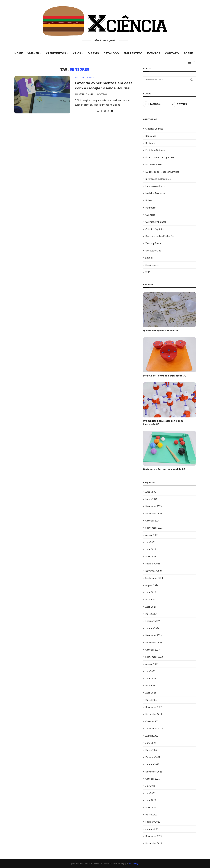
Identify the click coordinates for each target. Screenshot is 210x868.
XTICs (77, 53)
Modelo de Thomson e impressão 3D (165, 376)
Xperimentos (56, 53)
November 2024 (154, 571)
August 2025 (152, 535)
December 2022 (154, 707)
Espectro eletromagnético (160, 157)
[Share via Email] (112, 111)
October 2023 (153, 650)
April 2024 (151, 607)
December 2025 (154, 506)
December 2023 (154, 635)
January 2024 (152, 628)
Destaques (151, 143)
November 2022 (154, 714)
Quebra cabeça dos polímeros (161, 331)
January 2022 (152, 764)
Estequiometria (154, 164)
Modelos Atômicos (155, 193)
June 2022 (151, 743)
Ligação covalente (155, 186)
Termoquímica (153, 243)
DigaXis (93, 53)
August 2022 (152, 736)
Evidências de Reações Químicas (162, 172)
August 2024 (152, 585)
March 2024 (151, 614)
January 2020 (152, 829)
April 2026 (151, 492)
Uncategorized (153, 251)
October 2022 (153, 721)
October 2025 (153, 521)
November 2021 (154, 772)
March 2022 (151, 750)
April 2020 (151, 807)
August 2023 (152, 664)
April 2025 (151, 556)
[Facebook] (156, 104)
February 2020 (153, 822)
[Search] (194, 63)
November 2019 (154, 843)
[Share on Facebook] (102, 111)
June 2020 (151, 800)
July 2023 (150, 671)
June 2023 (151, 678)
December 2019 (154, 836)
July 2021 (150, 786)
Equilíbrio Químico (155, 150)
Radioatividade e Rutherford (160, 236)
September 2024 (154, 578)
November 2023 (154, 642)
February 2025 (153, 564)
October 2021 (153, 779)
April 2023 (151, 693)
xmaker (33, 53)
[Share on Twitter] (105, 111)
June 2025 (151, 549)
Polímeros (151, 208)
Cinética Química (154, 129)
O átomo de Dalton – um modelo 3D (164, 469)
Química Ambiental (156, 222)
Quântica (150, 215)
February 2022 (153, 757)
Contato (172, 53)
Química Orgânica (155, 229)
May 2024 (150, 599)
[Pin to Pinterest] (108, 111)
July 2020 (150, 793)
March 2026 (151, 499)
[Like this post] (98, 111)
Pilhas (149, 200)
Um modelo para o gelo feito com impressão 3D (163, 422)
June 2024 (151, 592)
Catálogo (111, 53)
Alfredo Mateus (86, 94)
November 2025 (154, 513)
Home (19, 53)
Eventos (154, 53)
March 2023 (151, 700)
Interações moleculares (158, 179)
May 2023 (150, 685)
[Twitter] (183, 104)
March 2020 (151, 815)
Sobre (188, 53)
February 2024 (153, 621)
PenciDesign (134, 863)
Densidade (151, 136)
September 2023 (154, 657)
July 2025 (150, 542)
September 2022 (154, 728)
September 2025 (154, 528)
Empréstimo (133, 53)
